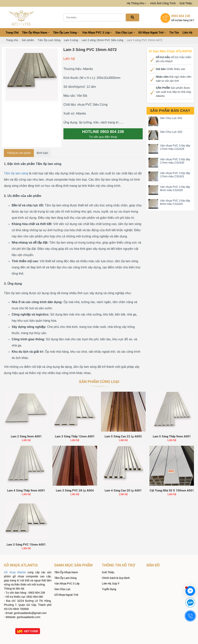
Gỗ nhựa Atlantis (15, 572)
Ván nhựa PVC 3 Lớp (97, 32)
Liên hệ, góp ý (111, 583)
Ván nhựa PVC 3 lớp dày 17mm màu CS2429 (175, 147)
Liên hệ (187, 32)
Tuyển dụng (109, 589)
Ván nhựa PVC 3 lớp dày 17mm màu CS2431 (175, 175)
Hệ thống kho (137, 3)
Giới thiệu (186, 3)
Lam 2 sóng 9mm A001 (26, 436)
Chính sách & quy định (116, 578)
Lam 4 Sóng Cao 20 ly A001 (123, 490)
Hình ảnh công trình (163, 3)
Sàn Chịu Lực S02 (171, 132)
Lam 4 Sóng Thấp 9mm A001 (26, 490)
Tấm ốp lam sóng (16, 173)
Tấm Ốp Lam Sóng (66, 32)
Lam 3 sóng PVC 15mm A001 (26, 544)
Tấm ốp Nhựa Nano (36, 32)
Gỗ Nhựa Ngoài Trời (152, 32)
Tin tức (174, 32)
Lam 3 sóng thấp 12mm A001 (75, 436)
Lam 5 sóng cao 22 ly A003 (123, 436)
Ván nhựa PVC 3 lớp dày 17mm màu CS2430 (175, 161)
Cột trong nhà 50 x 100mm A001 (172, 490)
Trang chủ (12, 32)
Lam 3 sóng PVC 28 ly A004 (75, 490)
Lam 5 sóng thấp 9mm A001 (172, 436)
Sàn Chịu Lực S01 (171, 118)
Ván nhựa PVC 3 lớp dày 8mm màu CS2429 (175, 202)
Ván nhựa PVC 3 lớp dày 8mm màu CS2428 (175, 188)
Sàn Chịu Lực (125, 32)
